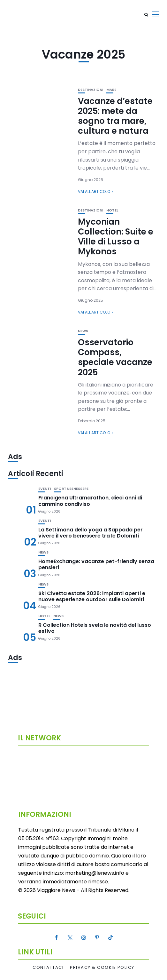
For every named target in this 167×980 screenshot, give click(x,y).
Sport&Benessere (71, 489)
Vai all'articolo (94, 191)
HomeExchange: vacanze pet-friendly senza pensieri (96, 564)
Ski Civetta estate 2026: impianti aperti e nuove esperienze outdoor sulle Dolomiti (92, 596)
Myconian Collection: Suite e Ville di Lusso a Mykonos (116, 237)
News (83, 331)
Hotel (112, 210)
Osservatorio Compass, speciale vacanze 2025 (115, 357)
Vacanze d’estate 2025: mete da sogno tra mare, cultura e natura (115, 116)
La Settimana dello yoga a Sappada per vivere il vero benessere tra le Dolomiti (91, 533)
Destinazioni (91, 90)
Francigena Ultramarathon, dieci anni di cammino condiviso (90, 501)
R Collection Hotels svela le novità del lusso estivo (95, 628)
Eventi (45, 489)
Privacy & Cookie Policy (102, 968)
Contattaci (48, 968)
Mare (111, 90)
